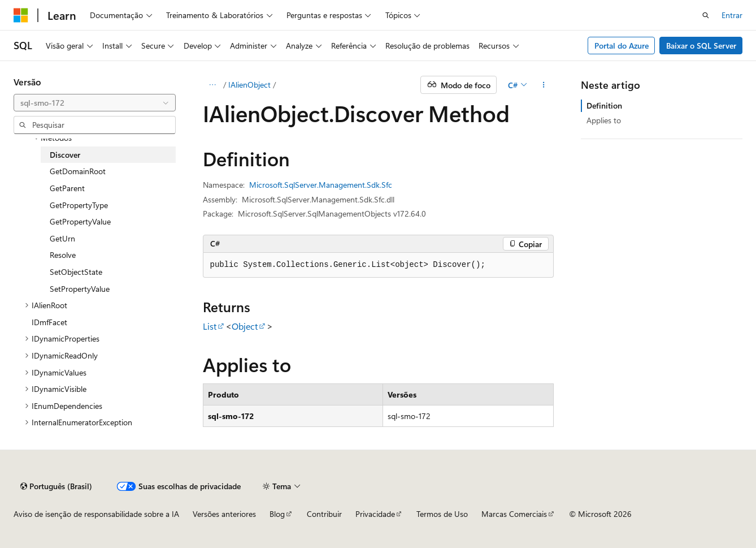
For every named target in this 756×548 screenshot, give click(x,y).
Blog (277, 514)
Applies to (604, 120)
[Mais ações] (543, 85)
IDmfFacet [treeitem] (49, 322)
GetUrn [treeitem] (62, 238)
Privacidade (375, 514)
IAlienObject (249, 85)
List (210, 326)
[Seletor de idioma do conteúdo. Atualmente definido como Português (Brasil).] (56, 486)
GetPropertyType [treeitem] (79, 205)
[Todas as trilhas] (213, 85)
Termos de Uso (442, 514)
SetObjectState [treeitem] (76, 272)
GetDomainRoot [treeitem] (78, 171)
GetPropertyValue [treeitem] (80, 221)
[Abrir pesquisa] (706, 15)
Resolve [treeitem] (63, 255)
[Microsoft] (21, 15)
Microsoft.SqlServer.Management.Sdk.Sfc (321, 185)
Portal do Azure (622, 46)
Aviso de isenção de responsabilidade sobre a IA (96, 514)
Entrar (732, 15)
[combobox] (95, 103)
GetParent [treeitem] (67, 188)
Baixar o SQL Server (701, 46)
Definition (604, 105)
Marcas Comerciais (514, 514)
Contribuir (324, 514)
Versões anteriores (224, 514)
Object (245, 326)
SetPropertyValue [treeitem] (80, 289)
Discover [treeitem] (65, 155)
